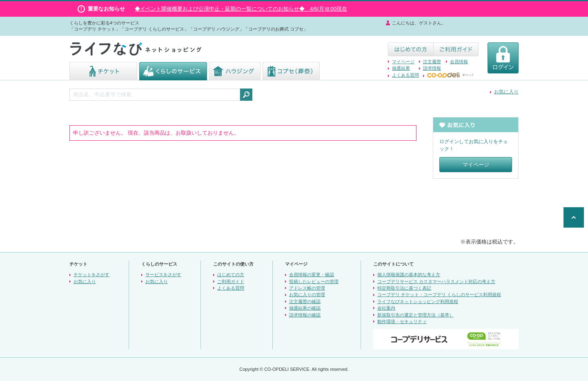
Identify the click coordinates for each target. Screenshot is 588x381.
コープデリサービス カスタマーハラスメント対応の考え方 (436, 281)
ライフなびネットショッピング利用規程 (418, 301)
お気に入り (506, 92)
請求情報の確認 (305, 315)
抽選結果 (401, 68)
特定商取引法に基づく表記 (404, 288)
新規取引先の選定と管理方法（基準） (415, 315)
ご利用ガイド (231, 281)
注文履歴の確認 (305, 301)
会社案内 (386, 308)
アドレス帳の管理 (307, 288)
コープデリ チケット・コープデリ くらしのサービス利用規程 (439, 295)
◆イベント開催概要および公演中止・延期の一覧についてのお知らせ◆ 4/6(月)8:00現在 (241, 9)
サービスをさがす (163, 275)
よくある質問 (405, 75)
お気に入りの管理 (307, 295)
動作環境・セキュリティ (402, 321)
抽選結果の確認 (305, 308)
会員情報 (459, 62)
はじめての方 (231, 275)
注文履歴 (432, 62)
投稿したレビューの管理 (314, 281)
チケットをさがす (91, 275)
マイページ (403, 62)
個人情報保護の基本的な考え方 (409, 275)
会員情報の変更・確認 (312, 275)
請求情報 (432, 68)
